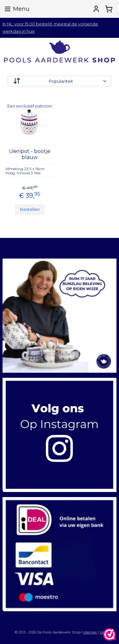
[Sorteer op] (60, 81)
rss (102, 632)
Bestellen (30, 209)
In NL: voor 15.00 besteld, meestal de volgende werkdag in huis (50, 28)
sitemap (90, 632)
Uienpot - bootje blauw (30, 154)
